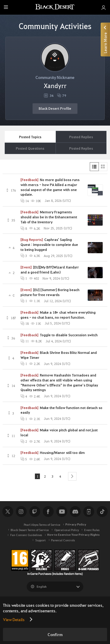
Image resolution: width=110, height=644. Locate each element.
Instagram (21, 512)
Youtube (62, 512)
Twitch (35, 512)
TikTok (102, 512)
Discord (75, 512)
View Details (14, 619)
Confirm (55, 634)
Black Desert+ (89, 512)
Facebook (48, 512)
